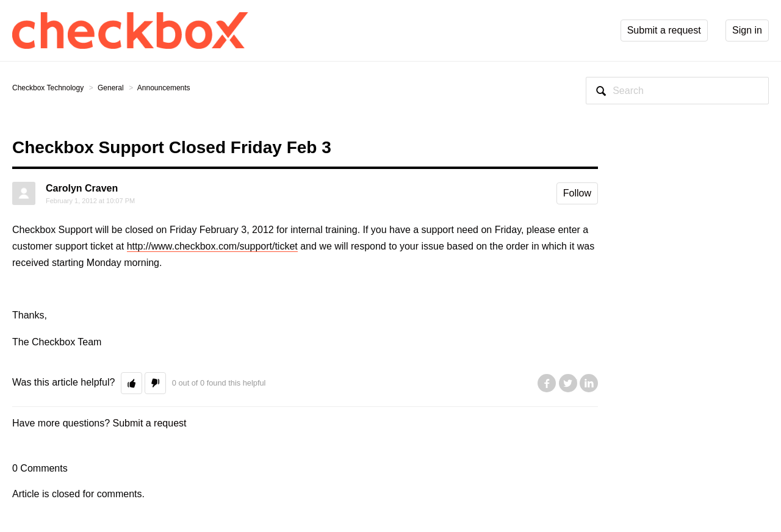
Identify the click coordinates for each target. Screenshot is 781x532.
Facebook (547, 383)
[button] (131, 383)
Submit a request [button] (664, 30)
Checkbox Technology (48, 88)
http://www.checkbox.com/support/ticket (212, 246)
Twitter (568, 383)
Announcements (164, 88)
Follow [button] (577, 193)
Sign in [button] (747, 30)
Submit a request (150, 423)
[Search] (677, 91)
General (111, 88)
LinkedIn (589, 383)
